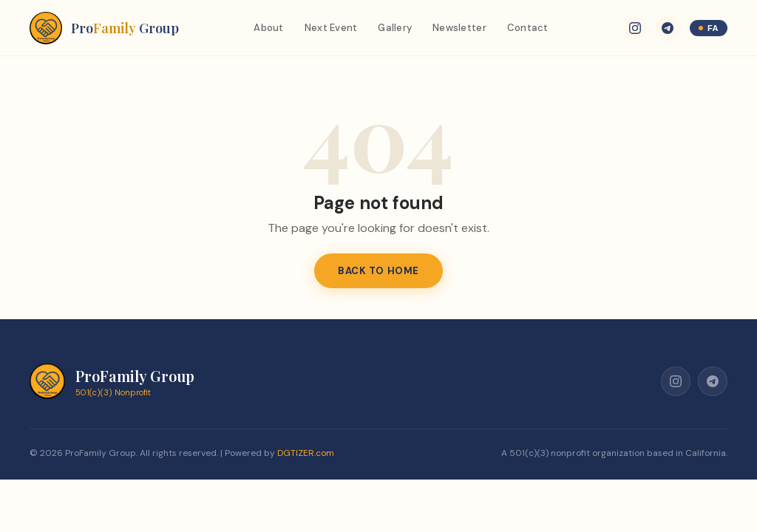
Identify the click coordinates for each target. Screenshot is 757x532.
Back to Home (378, 271)
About (268, 28)
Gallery (395, 28)
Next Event (331, 28)
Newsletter (459, 28)
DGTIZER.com (306, 453)
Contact (528, 28)
